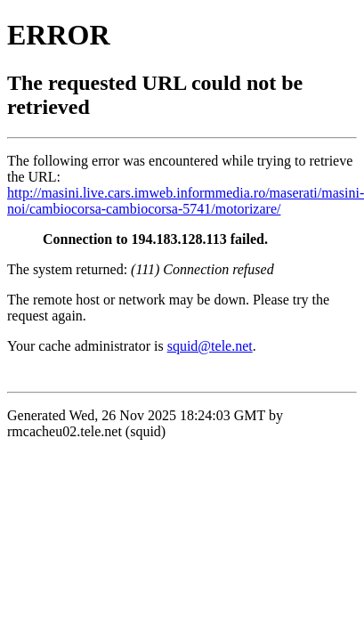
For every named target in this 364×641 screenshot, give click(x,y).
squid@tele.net (210, 346)
